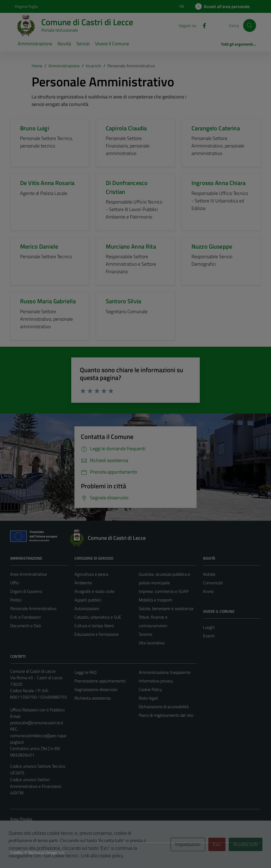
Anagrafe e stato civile (94, 591)
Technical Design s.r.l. (47, 852)
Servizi (83, 44)
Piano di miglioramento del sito (166, 715)
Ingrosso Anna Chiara (219, 183)
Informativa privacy (156, 681)
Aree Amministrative (29, 574)
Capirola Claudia (126, 128)
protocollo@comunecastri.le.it (37, 723)
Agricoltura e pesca (91, 574)
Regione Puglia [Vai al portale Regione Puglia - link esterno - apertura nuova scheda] (26, 6)
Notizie (209, 574)
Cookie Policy (150, 689)
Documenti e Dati (26, 626)
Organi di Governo (26, 591)
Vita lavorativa (152, 643)
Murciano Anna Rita (131, 246)
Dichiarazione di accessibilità (164, 707)
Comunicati (213, 583)
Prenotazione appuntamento (100, 681)
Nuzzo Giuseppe (212, 246)
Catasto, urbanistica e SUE (98, 617)
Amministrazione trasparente (165, 672)
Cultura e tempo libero (94, 626)
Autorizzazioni (87, 608)
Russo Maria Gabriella (48, 301)
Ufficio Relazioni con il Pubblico (37, 710)
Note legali (148, 698)
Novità (64, 44)
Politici (16, 600)
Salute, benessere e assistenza (166, 608)
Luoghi (209, 627)
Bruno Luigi (35, 128)
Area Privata (21, 819)
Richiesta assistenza (93, 698)
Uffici (15, 583)
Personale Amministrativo (33, 608)
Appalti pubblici (88, 600)
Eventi (209, 636)
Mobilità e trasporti (155, 600)
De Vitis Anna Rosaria (47, 183)
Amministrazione (35, 44)
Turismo (145, 634)
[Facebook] (202, 25)
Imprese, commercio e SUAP (164, 591)
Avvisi (208, 591)
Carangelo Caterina (216, 128)
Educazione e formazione (97, 634)
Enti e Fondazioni (25, 617)
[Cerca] (250, 25)
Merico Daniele (39, 246)
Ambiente (83, 583)
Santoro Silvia (123, 301)
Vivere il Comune (112, 44)
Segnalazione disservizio (96, 689)
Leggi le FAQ (86, 672)
